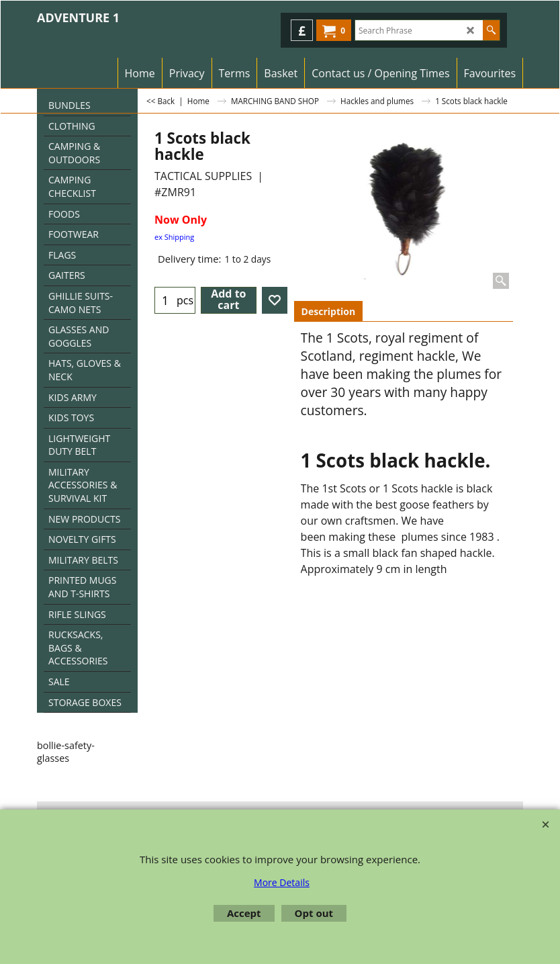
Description (329, 311)
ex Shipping (174, 237)
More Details (282, 882)
